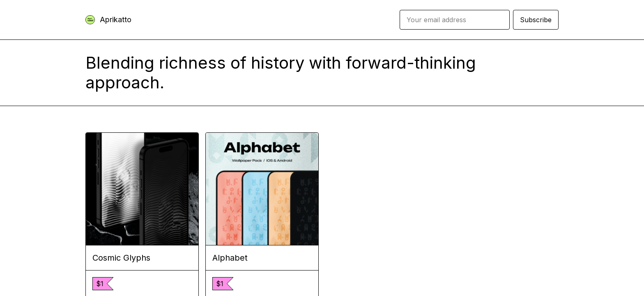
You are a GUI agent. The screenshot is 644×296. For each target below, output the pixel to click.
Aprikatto (116, 20)
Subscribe (536, 20)
